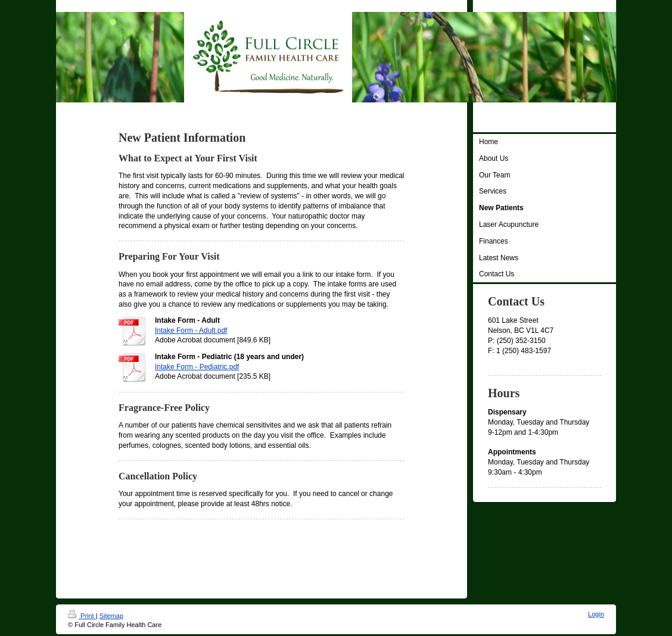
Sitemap (111, 616)
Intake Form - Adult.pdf (191, 331)
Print (82, 616)
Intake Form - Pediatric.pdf (197, 367)
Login (596, 614)
